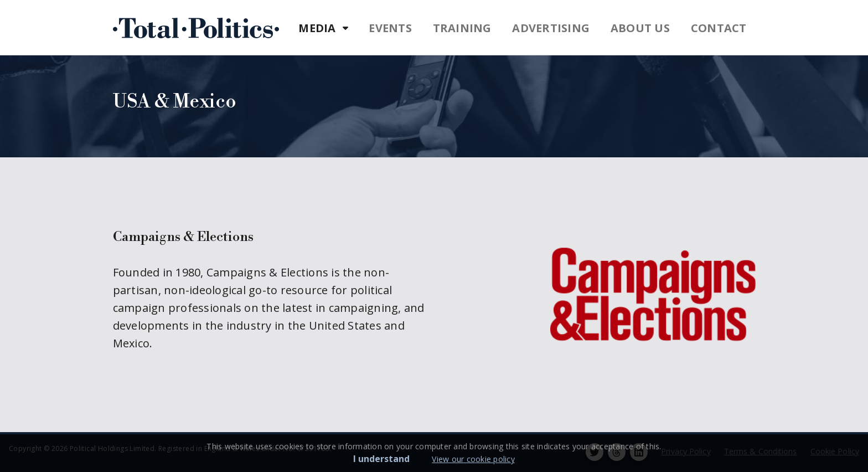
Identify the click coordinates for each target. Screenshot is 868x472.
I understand (381, 459)
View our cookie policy (473, 459)
